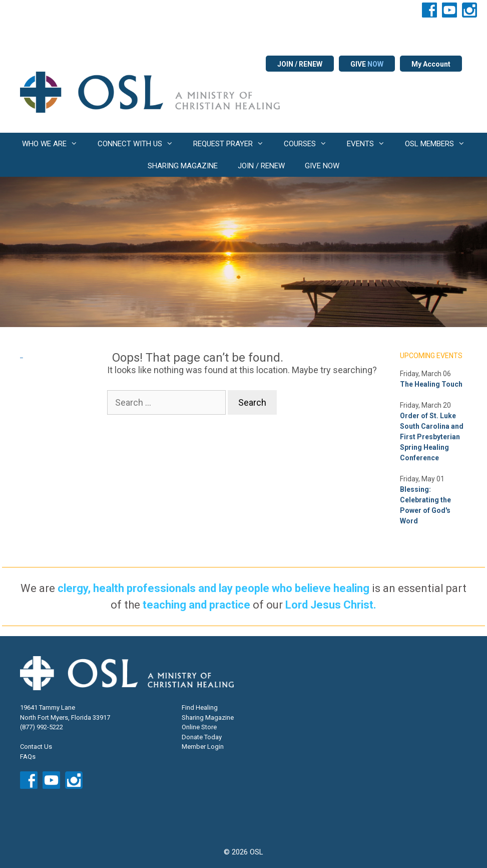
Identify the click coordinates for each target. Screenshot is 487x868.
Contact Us (36, 747)
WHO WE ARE (55, 144)
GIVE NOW (322, 166)
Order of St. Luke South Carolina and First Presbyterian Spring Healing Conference (432, 437)
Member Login (203, 747)
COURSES (310, 144)
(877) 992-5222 (42, 727)
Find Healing (200, 707)
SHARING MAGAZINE (183, 166)
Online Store (199, 727)
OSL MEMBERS (440, 144)
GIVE (367, 64)
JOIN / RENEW (300, 64)
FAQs (28, 757)
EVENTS (371, 144)
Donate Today (202, 737)
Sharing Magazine (208, 717)
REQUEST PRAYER (233, 144)
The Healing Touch (431, 384)
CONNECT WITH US (140, 144)
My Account (431, 64)
